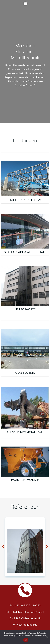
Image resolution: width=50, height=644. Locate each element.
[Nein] (47, 637)
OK (26, 640)
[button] (3, 547)
